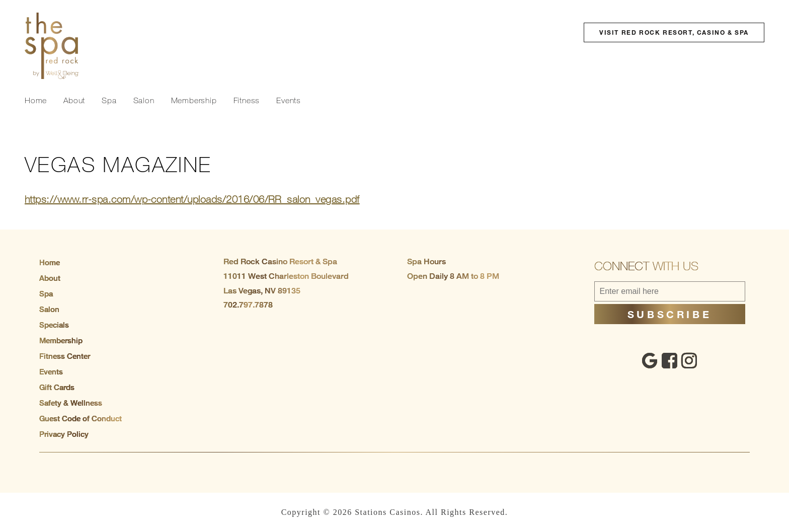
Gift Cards (57, 387)
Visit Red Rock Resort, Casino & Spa (674, 32)
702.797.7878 (248, 305)
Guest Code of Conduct (81, 418)
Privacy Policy (64, 434)
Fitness (247, 100)
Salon (144, 100)
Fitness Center (65, 356)
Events (289, 100)
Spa (109, 100)
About (74, 100)
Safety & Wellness (71, 403)
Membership (194, 100)
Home (36, 100)
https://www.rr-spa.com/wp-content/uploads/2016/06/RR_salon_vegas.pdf (192, 199)
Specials (54, 325)
